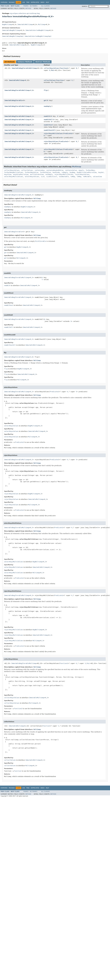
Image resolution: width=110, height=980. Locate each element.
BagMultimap (7, 24)
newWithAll (48, 120)
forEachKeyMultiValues (14, 172)
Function (60, 80)
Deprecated (35, 2)
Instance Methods (25, 62)
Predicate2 (68, 133)
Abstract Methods (43, 62)
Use (24, 2)
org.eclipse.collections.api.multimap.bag (25, 13)
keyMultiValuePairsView (87, 172)
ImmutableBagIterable (13, 100)
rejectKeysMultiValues (53, 133)
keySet (101, 172)
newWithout (48, 125)
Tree (28, 2)
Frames (26, 6)
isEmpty (65, 172)
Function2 (64, 68)
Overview (4, 2)
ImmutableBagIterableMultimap (24, 68)
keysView (8, 174)
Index (43, 2)
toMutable (87, 177)
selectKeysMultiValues (53, 149)
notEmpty (49, 174)
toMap (73, 177)
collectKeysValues (51, 68)
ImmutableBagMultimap (11, 30)
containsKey (40, 170)
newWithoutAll (50, 130)
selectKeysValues (51, 157)
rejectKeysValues (51, 141)
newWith (47, 116)
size (43, 177)
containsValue (71, 170)
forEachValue (45, 172)
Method (28, 9)
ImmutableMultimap (25, 24)
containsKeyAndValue (55, 170)
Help (47, 2)
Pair (53, 70)
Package (12, 2)
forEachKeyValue (31, 172)
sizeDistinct (52, 177)
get (45, 100)
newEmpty (47, 106)
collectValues (50, 80)
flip (46, 90)
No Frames (34, 6)
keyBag (72, 172)
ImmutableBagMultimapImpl (13, 36)
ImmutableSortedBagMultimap (37, 30)
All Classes (45, 6)
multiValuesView (37, 174)
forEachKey (90, 170)
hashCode (56, 172)
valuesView (97, 177)
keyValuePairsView (21, 174)
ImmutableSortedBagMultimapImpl (38, 36)
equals (81, 170)
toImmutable (64, 177)
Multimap (42, 24)
